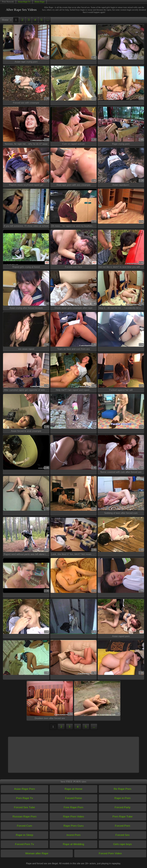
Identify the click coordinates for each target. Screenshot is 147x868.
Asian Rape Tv (24, 2)
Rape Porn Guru (73, 826)
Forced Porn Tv (25, 844)
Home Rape (39, 2)
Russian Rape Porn (24, 817)
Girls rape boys (123, 844)
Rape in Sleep (24, 835)
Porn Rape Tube (122, 817)
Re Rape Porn (123, 789)
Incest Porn (73, 835)
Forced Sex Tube (25, 807)
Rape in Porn (122, 798)
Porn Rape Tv (25, 798)
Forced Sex (122, 835)
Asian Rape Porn (24, 789)
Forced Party (122, 807)
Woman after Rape (37, 853)
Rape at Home (73, 789)
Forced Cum (25, 826)
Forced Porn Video (110, 853)
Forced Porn (123, 826)
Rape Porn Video (73, 817)
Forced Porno (73, 798)
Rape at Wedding (73, 844)
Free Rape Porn (74, 807)
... (48, 20)
